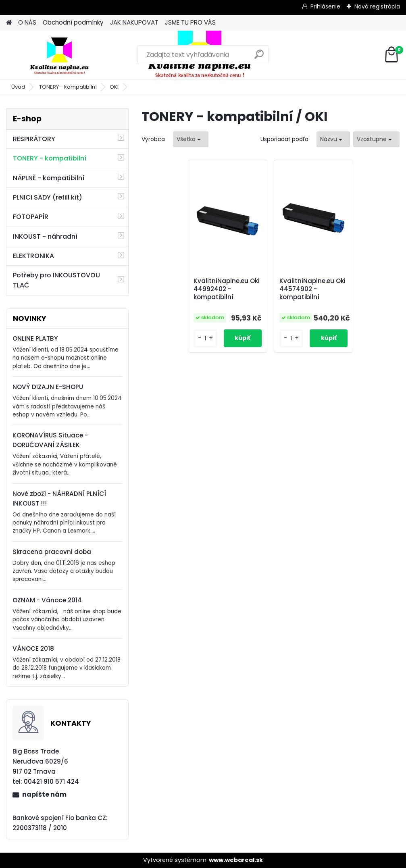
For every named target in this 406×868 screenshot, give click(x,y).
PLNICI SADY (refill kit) (48, 197)
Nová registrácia (377, 6)
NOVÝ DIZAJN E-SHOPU (48, 387)
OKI (114, 87)
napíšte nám (44, 794)
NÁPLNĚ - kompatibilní (49, 178)
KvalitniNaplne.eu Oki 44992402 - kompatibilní (227, 289)
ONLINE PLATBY (35, 338)
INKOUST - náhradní (45, 236)
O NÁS (27, 22)
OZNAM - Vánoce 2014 (47, 600)
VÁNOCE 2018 (33, 648)
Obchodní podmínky (73, 22)
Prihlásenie (325, 6)
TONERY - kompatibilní (68, 87)
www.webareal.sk (236, 860)
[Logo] (61, 55)
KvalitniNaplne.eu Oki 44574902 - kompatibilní (312, 289)
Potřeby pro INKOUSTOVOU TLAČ (56, 280)
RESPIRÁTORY (34, 139)
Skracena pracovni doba (52, 552)
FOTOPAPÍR (31, 217)
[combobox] (333, 139)
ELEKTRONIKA (33, 256)
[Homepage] (9, 23)
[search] (259, 57)
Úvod (18, 87)
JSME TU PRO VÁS (190, 22)
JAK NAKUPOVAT (134, 22)
